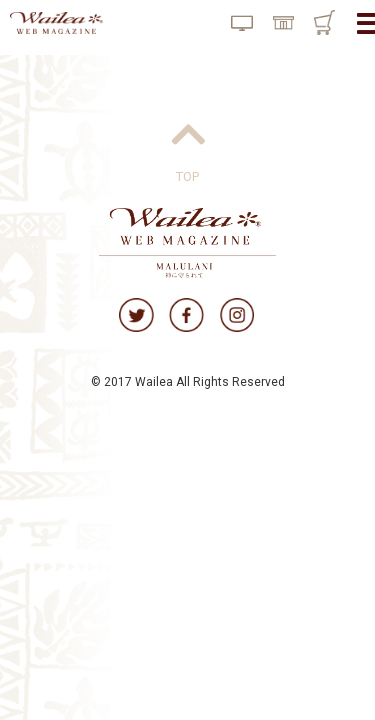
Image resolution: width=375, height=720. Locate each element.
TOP (187, 176)
